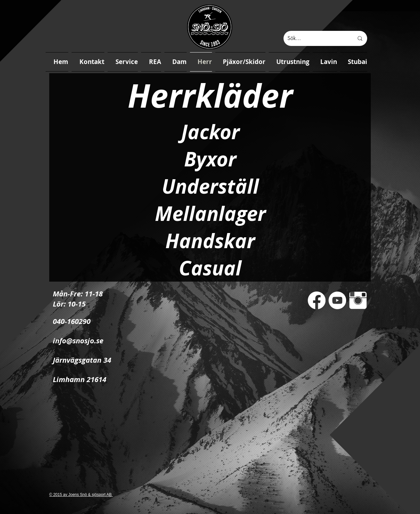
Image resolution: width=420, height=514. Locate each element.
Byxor (210, 159)
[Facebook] (317, 300)
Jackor (210, 132)
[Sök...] (316, 38)
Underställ (210, 186)
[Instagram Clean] (358, 300)
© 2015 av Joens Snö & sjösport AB (81, 495)
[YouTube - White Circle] (337, 300)
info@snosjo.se (78, 341)
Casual (210, 268)
